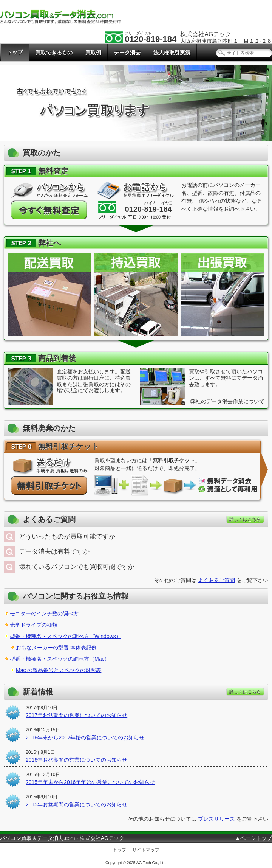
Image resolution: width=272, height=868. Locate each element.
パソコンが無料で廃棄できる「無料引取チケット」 (49, 485)
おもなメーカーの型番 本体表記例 (56, 648)
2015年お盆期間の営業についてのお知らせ (76, 804)
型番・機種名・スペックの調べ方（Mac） (60, 659)
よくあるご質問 (216, 580)
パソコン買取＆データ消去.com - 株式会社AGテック (62, 838)
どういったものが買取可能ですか (67, 536)
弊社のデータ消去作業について (227, 401)
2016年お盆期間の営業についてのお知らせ (76, 760)
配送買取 (49, 295)
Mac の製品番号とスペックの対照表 (59, 670)
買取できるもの (54, 53)
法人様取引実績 (172, 53)
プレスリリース (216, 819)
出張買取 (223, 295)
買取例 (93, 53)
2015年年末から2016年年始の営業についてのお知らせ (90, 782)
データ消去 (127, 53)
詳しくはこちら (245, 519)
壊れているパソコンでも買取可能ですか (77, 567)
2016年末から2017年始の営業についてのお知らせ (85, 738)
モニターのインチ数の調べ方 (44, 613)
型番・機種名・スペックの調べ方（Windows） (66, 636)
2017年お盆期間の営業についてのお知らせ (76, 715)
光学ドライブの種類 (34, 625)
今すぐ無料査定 (49, 210)
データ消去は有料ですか (54, 552)
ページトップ (256, 838)
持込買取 (136, 295)
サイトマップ (146, 850)
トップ (15, 52)
